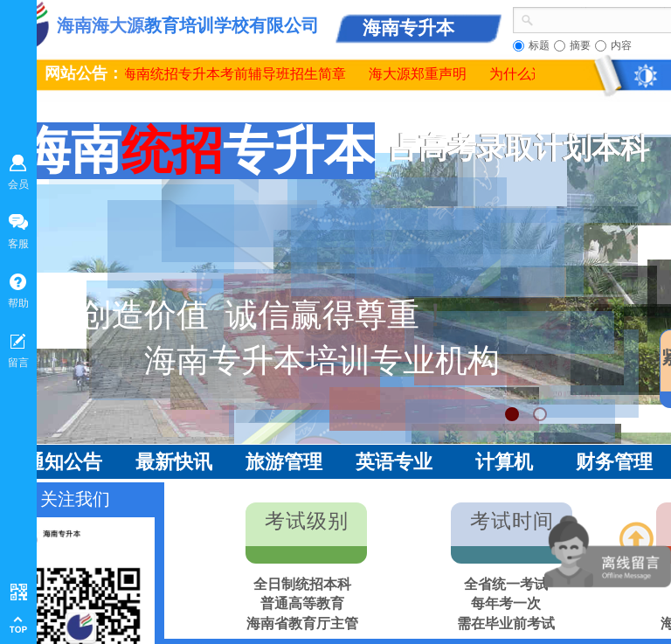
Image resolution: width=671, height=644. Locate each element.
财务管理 (614, 462)
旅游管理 (284, 462)
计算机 (504, 462)
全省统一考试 (506, 584)
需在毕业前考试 (506, 623)
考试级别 (307, 521)
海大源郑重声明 (422, 74)
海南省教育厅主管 (302, 623)
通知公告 (64, 462)
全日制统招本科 (302, 584)
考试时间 (512, 521)
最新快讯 (174, 462)
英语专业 (394, 462)
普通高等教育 (302, 603)
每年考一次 (506, 603)
